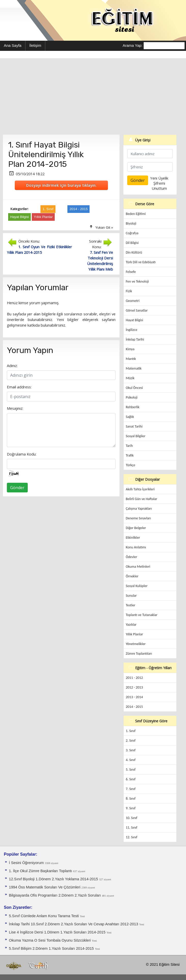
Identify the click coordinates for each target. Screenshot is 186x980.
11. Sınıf (131, 828)
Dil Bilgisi (132, 243)
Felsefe (131, 272)
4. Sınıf (131, 760)
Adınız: (12, 365)
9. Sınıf (131, 808)
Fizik (129, 291)
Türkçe (130, 465)
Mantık (131, 359)
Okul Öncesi (134, 388)
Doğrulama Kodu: (22, 454)
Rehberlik (133, 407)
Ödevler (131, 557)
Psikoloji (132, 397)
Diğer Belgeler (136, 528)
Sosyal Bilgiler (135, 436)
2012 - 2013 (134, 687)
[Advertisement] (93, 96)
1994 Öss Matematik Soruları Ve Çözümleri (45, 887)
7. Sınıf (131, 789)
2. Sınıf (131, 741)
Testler (131, 605)
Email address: (19, 387)
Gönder (17, 488)
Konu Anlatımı (136, 547)
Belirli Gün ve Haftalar (141, 499)
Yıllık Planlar (134, 634)
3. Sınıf (131, 750)
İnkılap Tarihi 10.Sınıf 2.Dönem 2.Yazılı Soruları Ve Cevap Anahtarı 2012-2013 (74, 924)
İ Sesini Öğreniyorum (27, 863)
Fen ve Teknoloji (137, 281)
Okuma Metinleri (138, 567)
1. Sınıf (131, 731)
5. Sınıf (131, 770)
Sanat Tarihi (134, 426)
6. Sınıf (131, 779)
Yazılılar (131, 625)
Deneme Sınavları (138, 518)
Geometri (133, 301)
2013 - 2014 (134, 697)
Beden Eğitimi (136, 214)
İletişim (35, 45)
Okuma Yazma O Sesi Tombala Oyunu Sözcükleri (50, 940)
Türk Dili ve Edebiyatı (141, 262)
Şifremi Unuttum (159, 186)
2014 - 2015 (134, 707)
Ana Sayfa (13, 45)
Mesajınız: (15, 408)
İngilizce (131, 330)
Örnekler (132, 576)
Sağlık (130, 417)
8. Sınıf (131, 799)
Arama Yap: (133, 45)
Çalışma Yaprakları (139, 509)
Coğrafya (132, 233)
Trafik (130, 455)
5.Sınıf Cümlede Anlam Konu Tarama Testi (44, 916)
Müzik (130, 378)
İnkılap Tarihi (135, 339)
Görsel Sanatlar (137, 310)
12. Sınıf (131, 837)
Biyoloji (131, 223)
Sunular (131, 596)
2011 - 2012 (134, 678)
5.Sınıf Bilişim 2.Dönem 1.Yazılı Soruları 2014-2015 (51, 948)
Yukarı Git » (104, 228)
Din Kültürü (134, 252)
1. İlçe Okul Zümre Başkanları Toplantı (41, 871)
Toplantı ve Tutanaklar (142, 615)
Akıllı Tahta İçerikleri (140, 489)
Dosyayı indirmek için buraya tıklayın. (61, 185)
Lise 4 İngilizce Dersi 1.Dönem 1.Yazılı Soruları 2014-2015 (58, 932)
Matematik (134, 368)
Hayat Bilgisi (134, 320)
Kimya (130, 349)
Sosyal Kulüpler (137, 586)
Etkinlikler (133, 538)
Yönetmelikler (136, 644)
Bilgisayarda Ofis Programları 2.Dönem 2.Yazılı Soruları (55, 895)
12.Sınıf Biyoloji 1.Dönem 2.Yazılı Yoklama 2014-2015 (54, 879)
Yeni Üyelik (159, 178)
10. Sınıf (131, 818)
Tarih (129, 446)
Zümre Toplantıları (139, 654)
